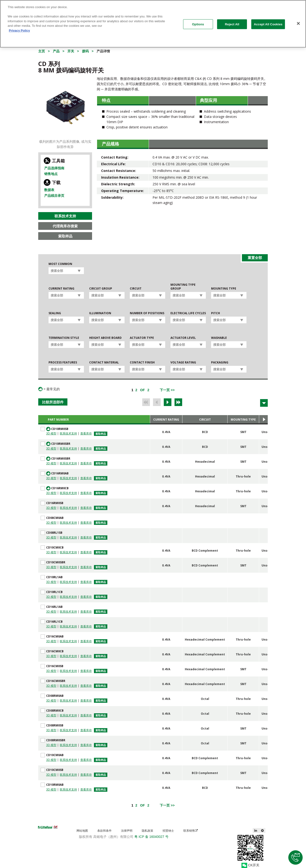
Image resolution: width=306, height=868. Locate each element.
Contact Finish (142, 363)
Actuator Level (183, 338)
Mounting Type (224, 289)
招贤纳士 (168, 831)
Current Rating (61, 289)
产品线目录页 (54, 195)
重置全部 (255, 258)
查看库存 (86, 433)
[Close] (298, 21)
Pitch (216, 313)
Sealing (55, 313)
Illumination (100, 313)
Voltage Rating (183, 363)
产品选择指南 (54, 168)
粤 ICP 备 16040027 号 (151, 837)
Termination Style (64, 338)
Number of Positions (147, 313)
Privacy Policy (19, 28)
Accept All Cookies (268, 21)
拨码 (85, 51)
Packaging (220, 363)
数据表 (49, 190)
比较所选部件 (53, 402)
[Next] (167, 390)
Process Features (63, 363)
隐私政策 (148, 831)
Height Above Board (105, 338)
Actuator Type (142, 338)
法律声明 (127, 831)
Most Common (60, 264)
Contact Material (104, 363)
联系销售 (191, 831)
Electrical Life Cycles (188, 313)
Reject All (232, 21)
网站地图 (82, 831)
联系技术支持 (65, 216)
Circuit (136, 289)
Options (198, 21)
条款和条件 (104, 831)
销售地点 (51, 174)
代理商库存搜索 (65, 226)
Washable (219, 338)
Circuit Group (101, 289)
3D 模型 (51, 433)
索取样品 (65, 236)
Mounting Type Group (183, 287)
